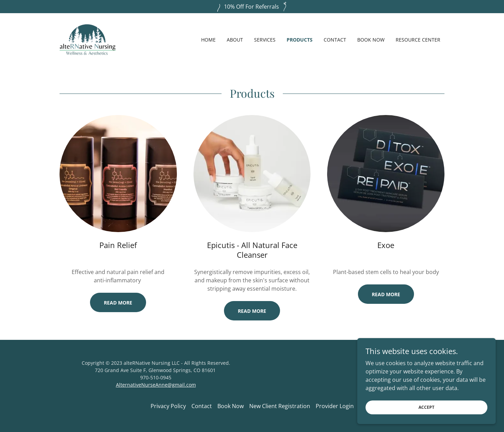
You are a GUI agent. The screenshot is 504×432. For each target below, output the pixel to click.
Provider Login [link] (335, 406)
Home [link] (208, 40)
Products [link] (300, 40)
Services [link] (265, 40)
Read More (118, 303)
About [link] (235, 40)
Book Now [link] (371, 40)
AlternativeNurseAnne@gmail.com (156, 385)
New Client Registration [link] (280, 406)
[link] (88, 39)
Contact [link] (335, 40)
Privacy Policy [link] (168, 406)
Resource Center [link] (418, 40)
